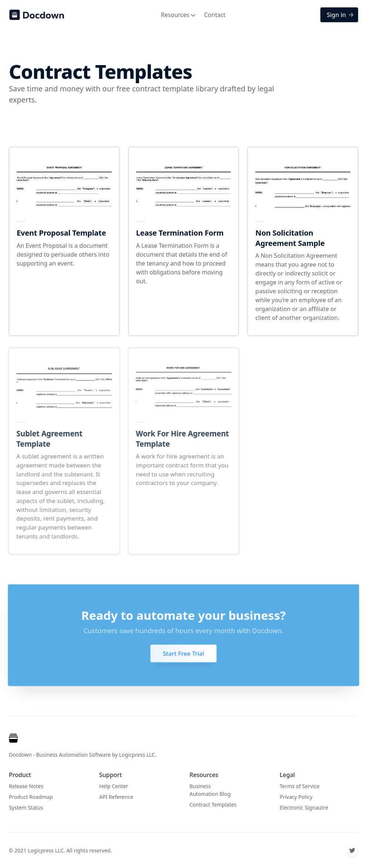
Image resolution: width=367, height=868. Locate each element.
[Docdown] (37, 15)
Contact (215, 15)
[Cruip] (15, 740)
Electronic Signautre (304, 808)
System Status (26, 808)
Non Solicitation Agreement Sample (290, 238)
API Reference (116, 797)
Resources (178, 15)
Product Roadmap (31, 797)
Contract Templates (213, 805)
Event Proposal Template (61, 233)
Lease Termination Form (180, 233)
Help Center (114, 786)
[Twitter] (352, 850)
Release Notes (26, 786)
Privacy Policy (296, 797)
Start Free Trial (184, 653)
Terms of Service (300, 786)
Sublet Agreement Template (49, 439)
